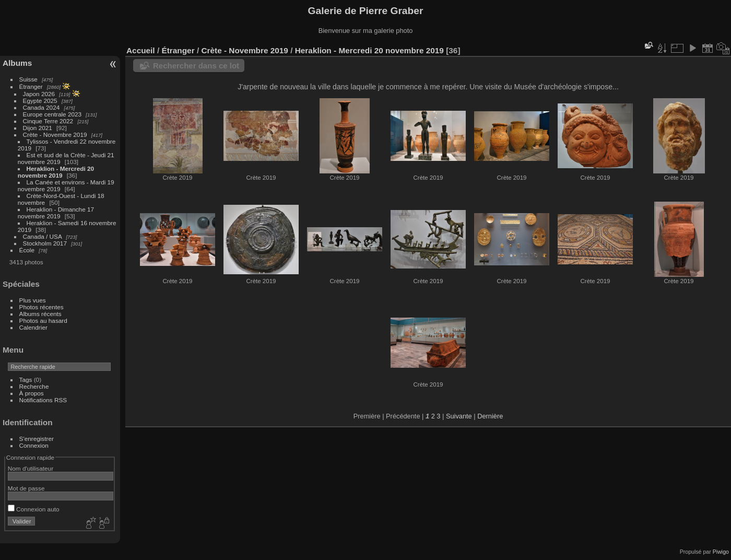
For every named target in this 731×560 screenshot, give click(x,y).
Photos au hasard (43, 320)
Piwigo (721, 552)
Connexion (34, 445)
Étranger (31, 86)
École (27, 250)
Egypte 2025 (40, 101)
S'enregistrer (37, 439)
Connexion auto (34, 509)
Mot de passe (26, 488)
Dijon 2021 (38, 128)
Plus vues (33, 300)
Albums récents (40, 314)
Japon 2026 (39, 94)
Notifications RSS (43, 400)
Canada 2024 (42, 107)
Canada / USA (43, 236)
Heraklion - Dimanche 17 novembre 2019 (56, 213)
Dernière (490, 416)
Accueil (141, 50)
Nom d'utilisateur (31, 468)
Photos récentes (42, 307)
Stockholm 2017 (45, 243)
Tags (26, 380)
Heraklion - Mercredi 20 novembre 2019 (56, 172)
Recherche (34, 386)
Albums (17, 63)
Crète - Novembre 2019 (55, 135)
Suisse (28, 79)
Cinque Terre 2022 (48, 121)
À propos (32, 393)
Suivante (459, 416)
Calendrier (33, 327)
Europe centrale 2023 (52, 114)
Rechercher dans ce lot (196, 66)
